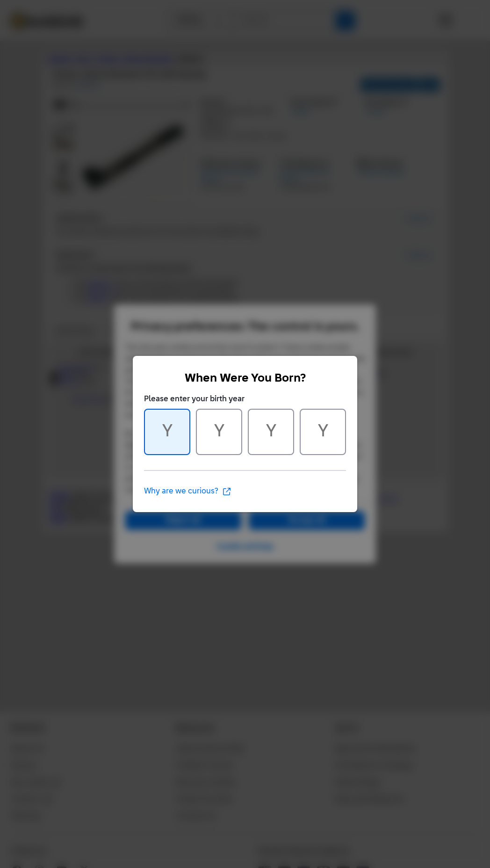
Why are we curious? (188, 492)
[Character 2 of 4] (219, 432)
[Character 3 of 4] (271, 432)
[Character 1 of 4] (167, 432)
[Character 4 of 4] (323, 432)
